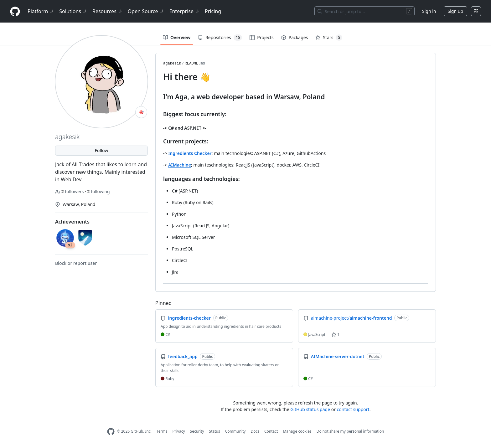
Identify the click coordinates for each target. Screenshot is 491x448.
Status (215, 431)
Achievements (72, 222)
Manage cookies (297, 431)
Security (197, 431)
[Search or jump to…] (364, 11)
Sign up (455, 11)
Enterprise (185, 11)
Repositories (220, 38)
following (98, 191)
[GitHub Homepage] (111, 432)
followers (70, 191)
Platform (41, 11)
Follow (101, 150)
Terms (162, 431)
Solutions (73, 11)
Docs (255, 431)
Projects (261, 37)
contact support (353, 409)
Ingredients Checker (190, 153)
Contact (271, 431)
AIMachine (180, 165)
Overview (177, 37)
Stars (329, 38)
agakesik (172, 64)
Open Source (146, 11)
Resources (108, 11)
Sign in (429, 11)
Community (235, 431)
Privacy (179, 431)
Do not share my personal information (350, 431)
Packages (295, 37)
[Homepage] (15, 11)
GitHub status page (310, 409)
